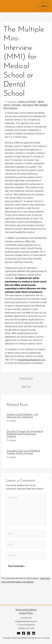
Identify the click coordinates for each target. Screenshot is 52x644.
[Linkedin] (34, 633)
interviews (16, 105)
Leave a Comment (27, 102)
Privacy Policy (26, 613)
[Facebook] (24, 633)
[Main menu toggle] (43, 6)
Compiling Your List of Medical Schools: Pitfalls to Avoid (23, 452)
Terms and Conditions (26, 610)
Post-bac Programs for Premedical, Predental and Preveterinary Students (25, 434)
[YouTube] (19, 633)
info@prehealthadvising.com (31, 360)
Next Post (26, 386)
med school (27, 105)
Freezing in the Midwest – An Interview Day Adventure (22, 416)
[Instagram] (29, 633)
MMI (36, 105)
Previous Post (26, 378)
